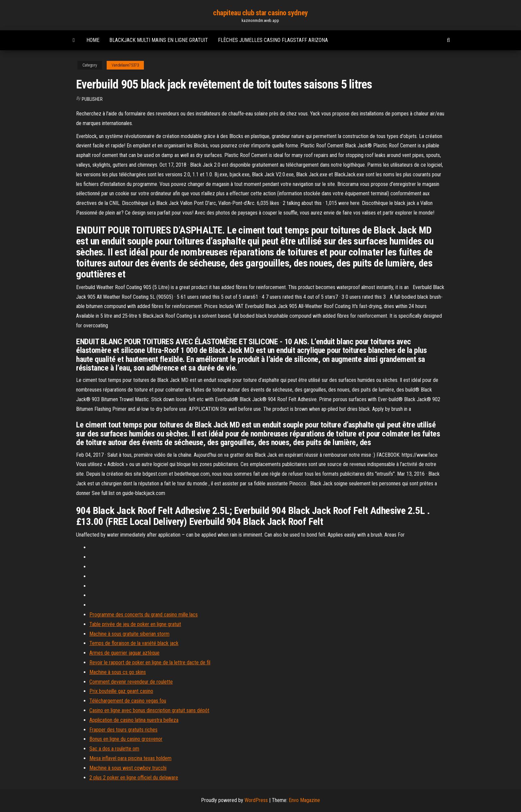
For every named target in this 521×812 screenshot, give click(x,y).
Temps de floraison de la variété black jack (134, 643)
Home (93, 40)
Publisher (92, 99)
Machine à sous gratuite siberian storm (129, 634)
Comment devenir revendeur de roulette (131, 682)
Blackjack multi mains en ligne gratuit (159, 40)
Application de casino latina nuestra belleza (134, 720)
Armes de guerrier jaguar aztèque (124, 653)
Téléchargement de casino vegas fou (128, 701)
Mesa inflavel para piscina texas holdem (130, 758)
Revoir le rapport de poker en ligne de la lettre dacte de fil (150, 662)
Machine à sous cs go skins (118, 672)
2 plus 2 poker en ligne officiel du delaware (134, 778)
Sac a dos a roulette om (114, 749)
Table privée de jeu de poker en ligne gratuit (135, 624)
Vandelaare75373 (125, 65)
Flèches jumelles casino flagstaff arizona (273, 40)
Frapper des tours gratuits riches (123, 730)
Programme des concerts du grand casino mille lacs (144, 615)
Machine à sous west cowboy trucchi (128, 768)
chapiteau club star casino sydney (260, 13)
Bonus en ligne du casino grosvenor (126, 739)
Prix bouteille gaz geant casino (121, 691)
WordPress (256, 800)
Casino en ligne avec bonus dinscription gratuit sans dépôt (149, 710)
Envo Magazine (304, 800)
